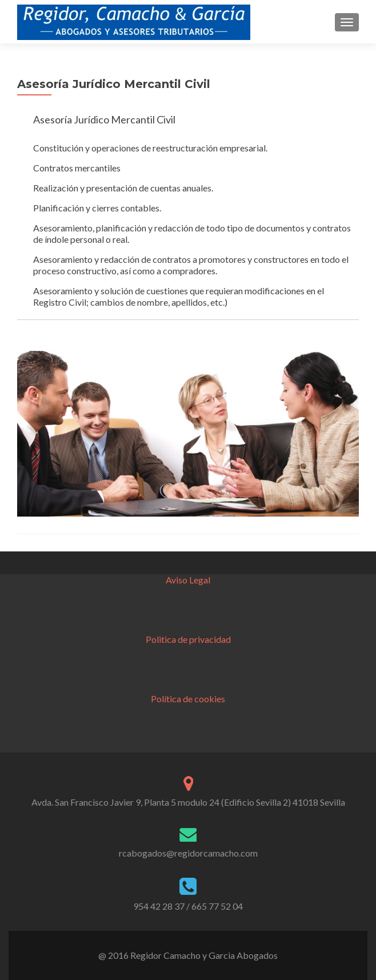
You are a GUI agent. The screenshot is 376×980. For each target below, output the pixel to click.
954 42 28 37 (159, 906)
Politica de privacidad (188, 639)
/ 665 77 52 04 (215, 906)
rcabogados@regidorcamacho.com (188, 853)
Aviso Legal (188, 580)
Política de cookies (188, 699)
